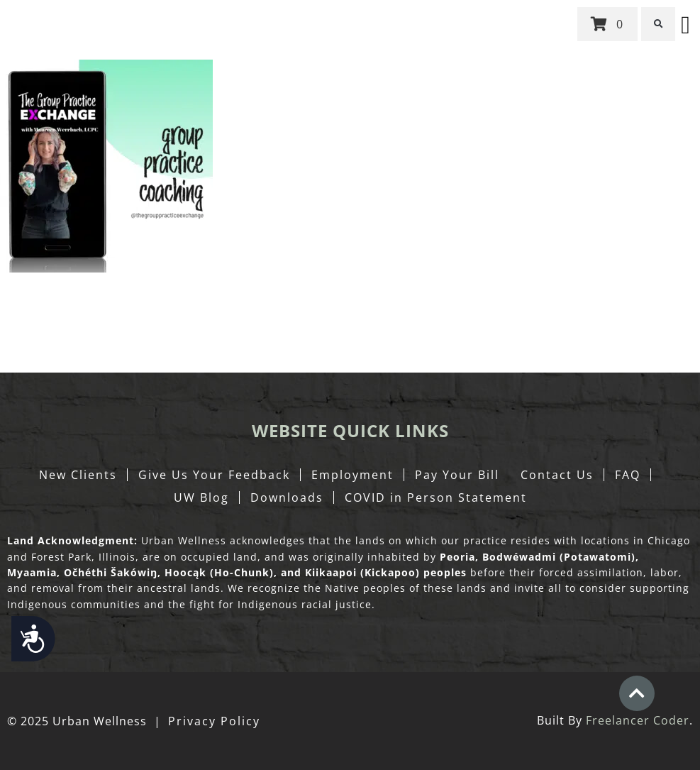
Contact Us (557, 475)
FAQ (628, 475)
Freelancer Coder (638, 720)
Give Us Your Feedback (214, 475)
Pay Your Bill (457, 475)
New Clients (78, 475)
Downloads (287, 497)
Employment (352, 475)
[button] (658, 24)
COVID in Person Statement (436, 497)
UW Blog (201, 497)
